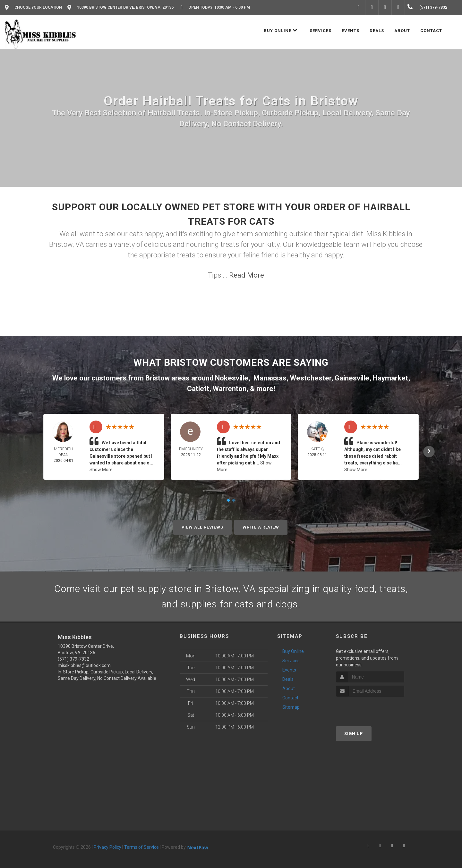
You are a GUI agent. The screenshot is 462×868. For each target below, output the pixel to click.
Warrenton (230, 389)
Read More (247, 275)
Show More (101, 470)
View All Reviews (202, 527)
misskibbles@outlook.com (84, 665)
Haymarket (390, 378)
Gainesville (352, 378)
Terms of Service (141, 847)
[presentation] (370, 709)
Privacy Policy (107, 847)
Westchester (311, 378)
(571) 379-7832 (73, 659)
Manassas (270, 378)
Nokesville (232, 378)
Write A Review (261, 527)
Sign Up (354, 734)
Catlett (198, 389)
